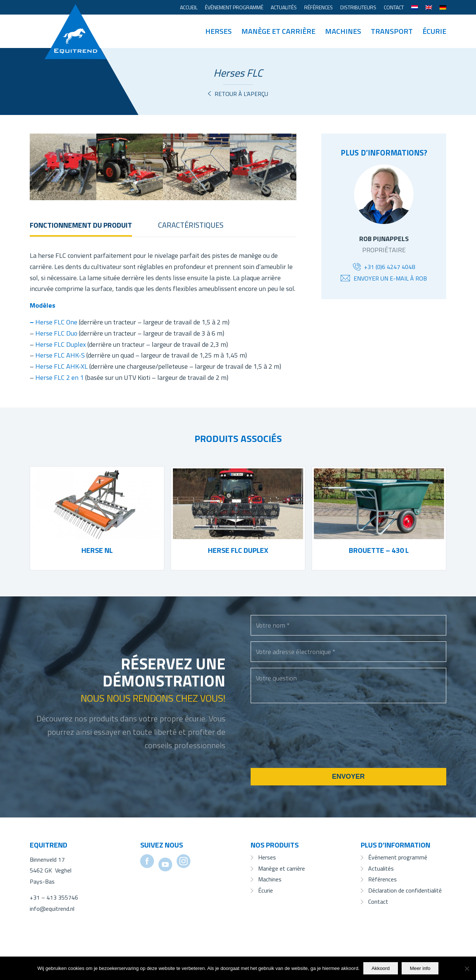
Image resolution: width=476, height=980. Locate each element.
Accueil (189, 7)
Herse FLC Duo (56, 333)
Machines (270, 879)
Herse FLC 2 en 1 (59, 377)
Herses (267, 857)
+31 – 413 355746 (54, 897)
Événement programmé (234, 7)
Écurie (266, 890)
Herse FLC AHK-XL (62, 366)
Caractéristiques (191, 225)
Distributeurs (358, 7)
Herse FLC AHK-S (60, 355)
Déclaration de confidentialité (405, 890)
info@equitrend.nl (52, 909)
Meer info (420, 968)
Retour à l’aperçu (241, 94)
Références (319, 7)
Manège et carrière (282, 868)
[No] (467, 968)
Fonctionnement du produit (81, 225)
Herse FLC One (56, 322)
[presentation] (307, 745)
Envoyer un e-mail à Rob (390, 278)
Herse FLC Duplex (61, 344)
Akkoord (381, 968)
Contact (394, 7)
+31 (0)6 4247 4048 (390, 267)
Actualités (284, 7)
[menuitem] (189, 7)
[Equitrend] (75, 20)
